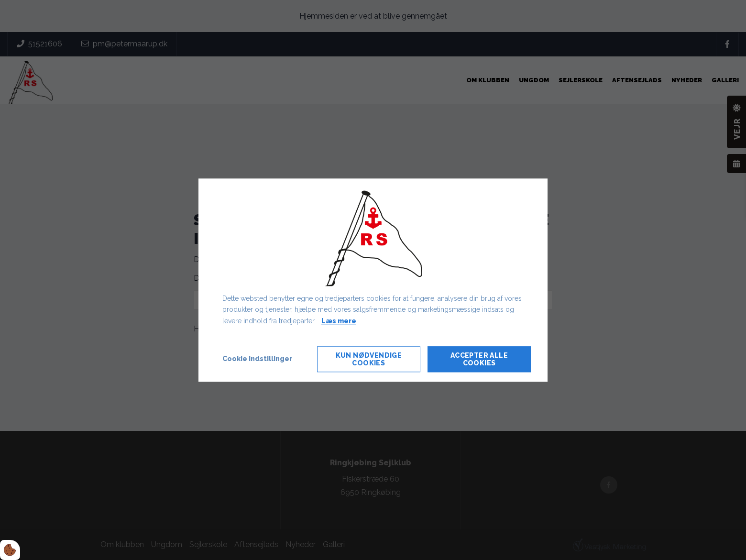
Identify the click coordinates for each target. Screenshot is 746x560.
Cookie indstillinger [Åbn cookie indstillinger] (257, 359)
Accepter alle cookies (479, 359)
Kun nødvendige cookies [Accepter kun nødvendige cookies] (369, 359)
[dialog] (373, 280)
